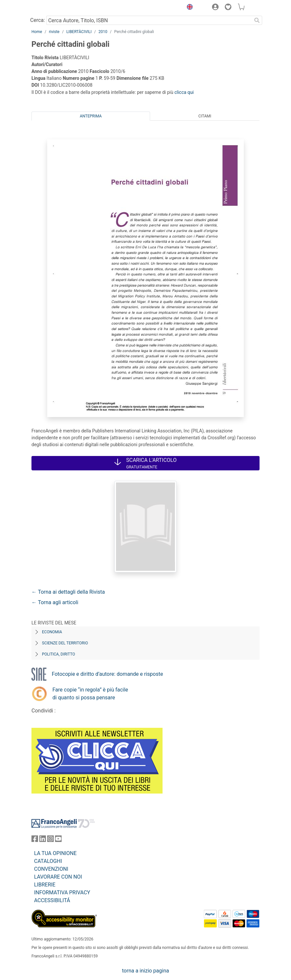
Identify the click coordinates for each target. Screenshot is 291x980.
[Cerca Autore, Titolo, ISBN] (149, 20)
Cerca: (38, 20)
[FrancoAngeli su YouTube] (58, 840)
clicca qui (184, 92)
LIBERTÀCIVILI (79, 32)
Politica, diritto (58, 654)
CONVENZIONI (51, 869)
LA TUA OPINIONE (55, 853)
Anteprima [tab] (91, 116)
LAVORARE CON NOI (58, 877)
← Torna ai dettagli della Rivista (68, 592)
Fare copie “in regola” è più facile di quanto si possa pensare (90, 694)
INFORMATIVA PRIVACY (62, 892)
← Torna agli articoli (55, 602)
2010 (103, 32)
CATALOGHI (48, 861)
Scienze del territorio (65, 643)
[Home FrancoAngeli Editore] (54, 8)
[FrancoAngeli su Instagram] (50, 840)
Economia (52, 632)
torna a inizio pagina (145, 971)
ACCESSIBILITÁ (52, 900)
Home (37, 32)
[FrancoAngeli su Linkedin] (43, 840)
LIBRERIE (45, 885)
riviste (54, 32)
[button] (188, 8)
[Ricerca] (257, 20)
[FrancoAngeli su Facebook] (35, 840)
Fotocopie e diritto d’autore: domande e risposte (107, 674)
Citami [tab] (205, 116)
